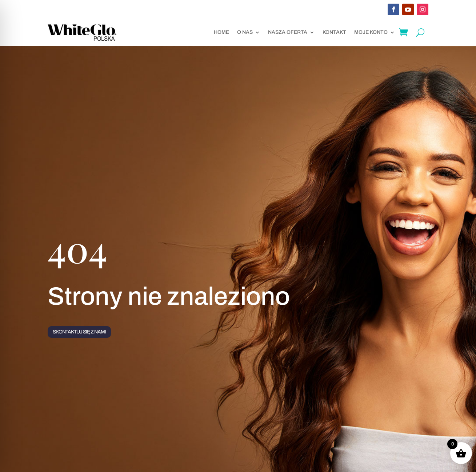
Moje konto (371, 32)
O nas (245, 32)
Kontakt (334, 32)
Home (221, 32)
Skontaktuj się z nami (79, 332)
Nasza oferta (288, 32)
